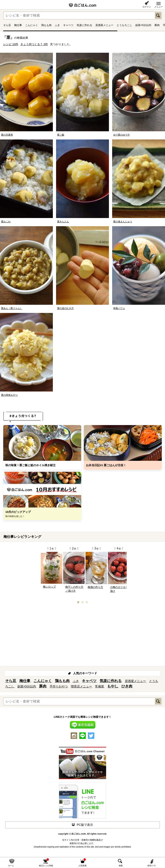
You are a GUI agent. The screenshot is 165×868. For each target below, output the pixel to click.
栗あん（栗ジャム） (12, 308)
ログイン (147, 7)
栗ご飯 (61, 135)
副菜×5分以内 (143, 25)
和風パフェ (119, 308)
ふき (57, 25)
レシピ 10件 (11, 44)
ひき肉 (127, 686)
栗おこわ (6, 221)
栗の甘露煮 (7, 135)
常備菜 (99, 686)
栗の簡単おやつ (9, 395)
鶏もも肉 (46, 25)
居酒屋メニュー (104, 25)
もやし (113, 686)
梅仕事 (18, 25)
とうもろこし (124, 25)
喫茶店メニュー (81, 686)
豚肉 (157, 25)
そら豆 (7, 25)
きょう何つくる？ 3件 (34, 44)
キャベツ (68, 25)
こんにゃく (32, 25)
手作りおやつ (59, 686)
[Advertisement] (82, 636)
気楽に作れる (84, 25)
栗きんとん (63, 221)
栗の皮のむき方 (65, 308)
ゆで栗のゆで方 (121, 135)
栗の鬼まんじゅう (123, 221)
